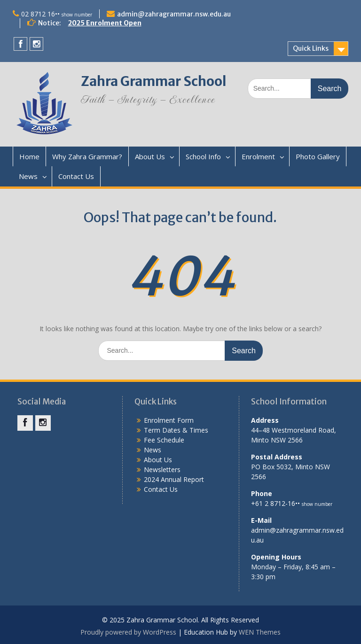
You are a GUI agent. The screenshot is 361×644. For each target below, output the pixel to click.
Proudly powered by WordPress (128, 632)
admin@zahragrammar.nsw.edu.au (174, 14)
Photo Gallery (318, 156)
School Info (203, 156)
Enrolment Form (169, 420)
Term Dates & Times (176, 430)
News (28, 176)
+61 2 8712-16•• (292, 503)
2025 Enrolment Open (105, 23)
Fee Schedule (164, 440)
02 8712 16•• (57, 14)
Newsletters (162, 469)
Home (29, 156)
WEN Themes (260, 632)
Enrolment (258, 156)
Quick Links (311, 48)
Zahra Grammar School (154, 81)
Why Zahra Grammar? (87, 156)
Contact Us (76, 176)
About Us (150, 156)
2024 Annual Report (174, 479)
